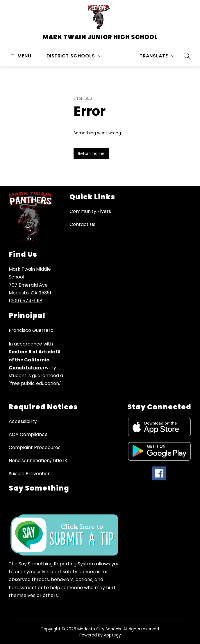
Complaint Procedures (35, 447)
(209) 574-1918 (26, 301)
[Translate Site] (157, 56)
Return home (91, 153)
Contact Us (82, 224)
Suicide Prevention (30, 474)
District (58, 56)
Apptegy (112, 635)
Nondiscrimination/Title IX (38, 461)
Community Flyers (90, 211)
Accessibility (23, 421)
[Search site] (187, 56)
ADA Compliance (28, 434)
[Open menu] (20, 56)
